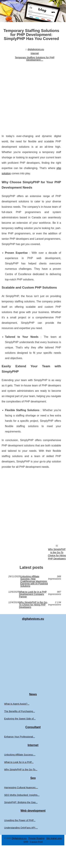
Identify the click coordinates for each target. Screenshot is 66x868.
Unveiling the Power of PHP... (20, 820)
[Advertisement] (31, 96)
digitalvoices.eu (36, 49)
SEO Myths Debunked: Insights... (22, 795)
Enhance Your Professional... (20, 737)
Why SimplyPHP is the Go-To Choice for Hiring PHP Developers (33, 605)
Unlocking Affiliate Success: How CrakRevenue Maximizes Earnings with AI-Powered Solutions (34, 581)
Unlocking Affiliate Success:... (20, 755)
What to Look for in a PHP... (19, 762)
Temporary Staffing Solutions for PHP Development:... (35, 59)
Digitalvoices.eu (19, 838)
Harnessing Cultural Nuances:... (21, 787)
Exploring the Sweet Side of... (20, 719)
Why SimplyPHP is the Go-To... (21, 769)
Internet (35, 53)
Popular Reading (36, 838)
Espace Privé (36, 842)
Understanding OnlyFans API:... (21, 828)
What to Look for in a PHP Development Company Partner (33, 594)
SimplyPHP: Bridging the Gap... (21, 802)
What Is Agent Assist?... (17, 704)
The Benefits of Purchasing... (20, 711)
